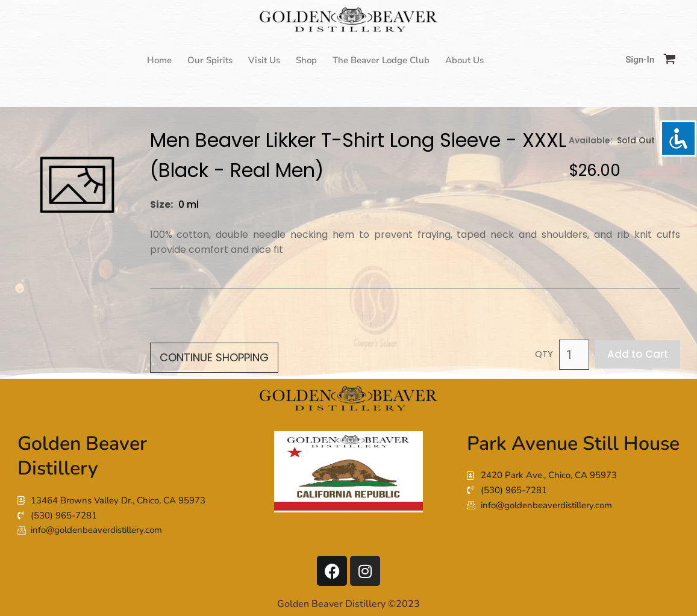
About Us (464, 60)
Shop (306, 60)
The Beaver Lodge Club (381, 60)
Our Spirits (210, 60)
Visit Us (264, 60)
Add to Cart (638, 354)
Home (159, 60)
